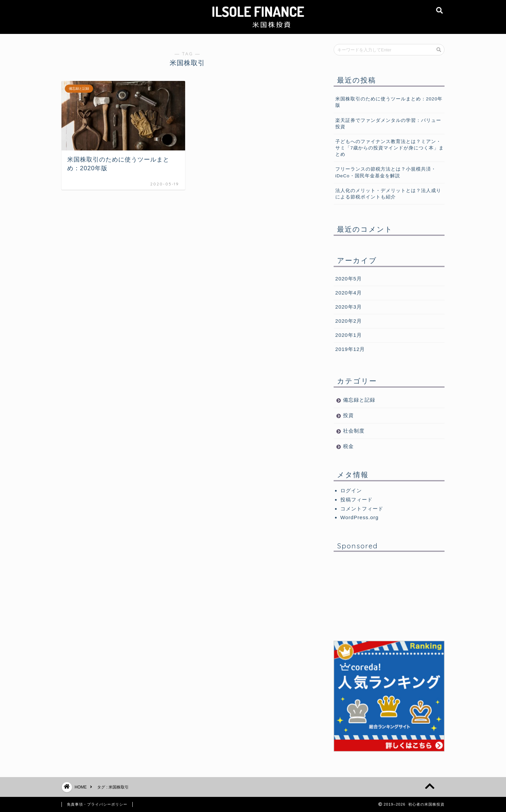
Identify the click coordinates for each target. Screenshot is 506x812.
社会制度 (354, 431)
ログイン (351, 490)
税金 (348, 446)
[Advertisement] (389, 599)
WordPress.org (360, 517)
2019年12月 (350, 349)
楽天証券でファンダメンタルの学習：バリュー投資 (388, 124)
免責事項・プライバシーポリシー (97, 804)
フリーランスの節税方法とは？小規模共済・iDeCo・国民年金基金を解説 (386, 172)
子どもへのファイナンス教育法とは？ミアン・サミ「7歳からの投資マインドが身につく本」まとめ (390, 148)
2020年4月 (349, 293)
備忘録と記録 (359, 400)
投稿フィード (356, 500)
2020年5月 (349, 279)
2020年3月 (349, 307)
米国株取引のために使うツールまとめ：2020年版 (389, 102)
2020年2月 (349, 321)
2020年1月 (349, 335)
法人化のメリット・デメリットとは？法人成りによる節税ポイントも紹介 (388, 194)
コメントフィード (362, 509)
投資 (348, 415)
